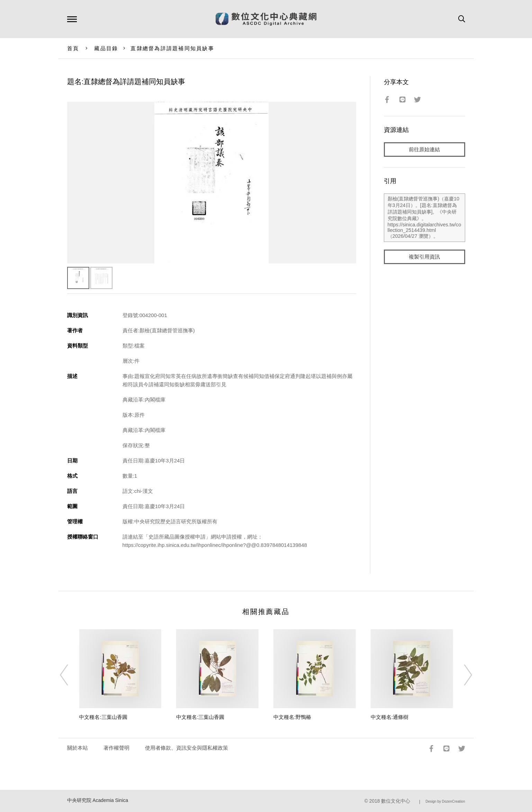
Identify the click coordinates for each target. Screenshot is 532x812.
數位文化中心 (396, 801)
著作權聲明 (116, 748)
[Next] (462, 675)
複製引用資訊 (424, 257)
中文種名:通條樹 (390, 717)
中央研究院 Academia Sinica (98, 800)
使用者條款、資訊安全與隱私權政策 (187, 748)
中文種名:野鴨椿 (292, 717)
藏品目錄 (106, 48)
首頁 (73, 48)
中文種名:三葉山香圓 (103, 717)
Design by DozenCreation (445, 801)
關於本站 (78, 748)
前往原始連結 (424, 149)
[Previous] (70, 675)
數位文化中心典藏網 (266, 19)
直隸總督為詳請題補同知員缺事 (172, 48)
